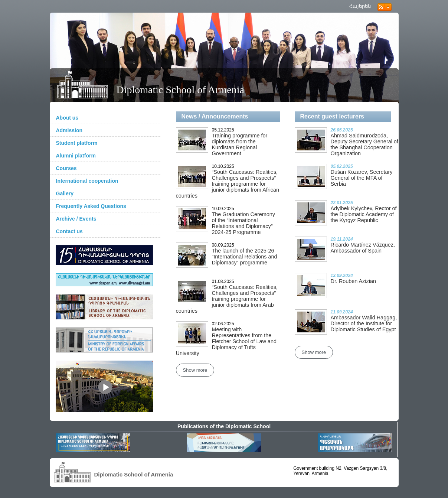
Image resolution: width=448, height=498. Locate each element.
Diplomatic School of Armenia (181, 90)
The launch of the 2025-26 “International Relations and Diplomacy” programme (245, 257)
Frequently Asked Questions (91, 206)
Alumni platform (76, 156)
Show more (195, 370)
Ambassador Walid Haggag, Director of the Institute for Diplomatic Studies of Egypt (364, 323)
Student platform (77, 143)
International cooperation (87, 181)
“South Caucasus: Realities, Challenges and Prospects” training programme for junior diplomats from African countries (228, 184)
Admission (69, 130)
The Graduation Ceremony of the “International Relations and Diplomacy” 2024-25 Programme (243, 223)
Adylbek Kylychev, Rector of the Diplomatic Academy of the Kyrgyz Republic (364, 214)
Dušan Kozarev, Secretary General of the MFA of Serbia (362, 178)
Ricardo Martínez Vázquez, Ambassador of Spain (363, 248)
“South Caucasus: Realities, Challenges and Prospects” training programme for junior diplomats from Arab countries (227, 299)
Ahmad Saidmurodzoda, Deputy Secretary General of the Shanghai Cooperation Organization (364, 144)
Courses (66, 168)
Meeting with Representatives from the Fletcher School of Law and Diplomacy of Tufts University (226, 341)
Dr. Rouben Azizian (353, 281)
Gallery (65, 193)
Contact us (69, 231)
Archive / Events (76, 219)
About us (67, 118)
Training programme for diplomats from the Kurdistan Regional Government (240, 144)
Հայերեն (360, 6)
